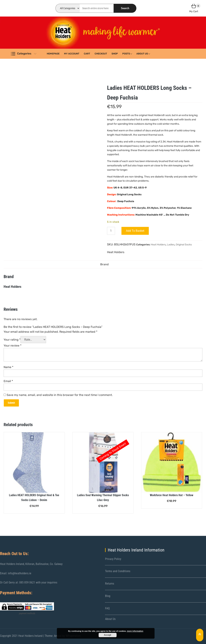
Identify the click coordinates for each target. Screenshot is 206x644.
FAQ (107, 608)
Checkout (101, 54)
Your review (13, 346)
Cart (87, 54)
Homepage (53, 54)
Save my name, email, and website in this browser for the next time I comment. (60, 395)
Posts (126, 54)
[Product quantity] (111, 231)
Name (8, 367)
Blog (108, 596)
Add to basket (135, 231)
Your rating (12, 340)
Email (8, 381)
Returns (110, 584)
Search (125, 8)
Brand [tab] (104, 264)
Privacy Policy (113, 559)
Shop (115, 54)
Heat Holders (158, 245)
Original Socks (184, 245)
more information (135, 631)
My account (72, 54)
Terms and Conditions (118, 571)
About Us (142, 54)
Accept (107, 635)
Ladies (171, 245)
